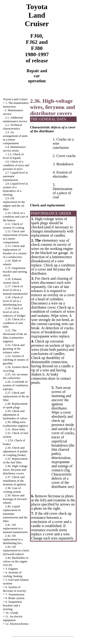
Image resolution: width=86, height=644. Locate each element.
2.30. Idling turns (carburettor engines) (15, 424)
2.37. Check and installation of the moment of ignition (14, 481)
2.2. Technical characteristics (12, 127)
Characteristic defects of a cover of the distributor (62, 480)
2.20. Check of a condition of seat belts (14, 323)
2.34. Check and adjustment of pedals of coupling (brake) (15, 451)
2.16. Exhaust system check (12, 281)
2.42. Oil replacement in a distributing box (13, 539)
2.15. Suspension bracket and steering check (15, 272)
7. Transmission (15, 594)
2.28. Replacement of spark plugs (15, 405)
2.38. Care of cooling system (12, 490)
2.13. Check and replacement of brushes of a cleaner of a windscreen (15, 251)
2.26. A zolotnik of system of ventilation (15, 385)
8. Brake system (15, 598)
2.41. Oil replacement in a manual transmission (15, 528)
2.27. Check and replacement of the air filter (16, 396)
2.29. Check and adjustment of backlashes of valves (15, 415)
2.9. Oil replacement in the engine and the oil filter (14, 204)
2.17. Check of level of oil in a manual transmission (15, 290)
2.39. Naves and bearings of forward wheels (15, 499)
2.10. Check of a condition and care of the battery (16, 217)
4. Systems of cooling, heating (13, 574)
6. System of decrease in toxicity (15, 589)
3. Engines (12, 569)
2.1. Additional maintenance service (15, 119)
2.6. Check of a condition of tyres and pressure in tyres (16, 165)
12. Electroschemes (17, 624)
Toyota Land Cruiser (15, 99)
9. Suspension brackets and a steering (12, 605)
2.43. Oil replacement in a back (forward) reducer (16, 550)
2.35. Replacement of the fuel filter (15, 460)
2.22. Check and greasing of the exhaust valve (14, 349)
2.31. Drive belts (15, 429)
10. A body (12, 613)
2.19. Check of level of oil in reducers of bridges (14, 312)
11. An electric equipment (13, 618)
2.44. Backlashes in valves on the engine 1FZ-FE (16, 561)
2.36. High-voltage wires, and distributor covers (15, 470)
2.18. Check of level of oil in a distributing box (13, 301)
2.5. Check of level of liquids (13, 156)
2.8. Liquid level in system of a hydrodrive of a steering (15, 189)
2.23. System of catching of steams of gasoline (16, 360)
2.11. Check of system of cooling (14, 226)
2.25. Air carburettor (15, 376)
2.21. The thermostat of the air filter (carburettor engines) (15, 336)
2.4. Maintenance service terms (14, 149)
